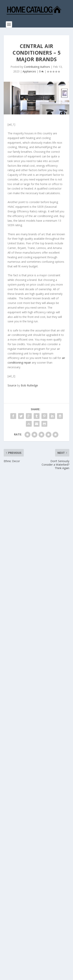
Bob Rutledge (29, 385)
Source (12, 385)
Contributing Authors (37, 67)
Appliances (29, 71)
